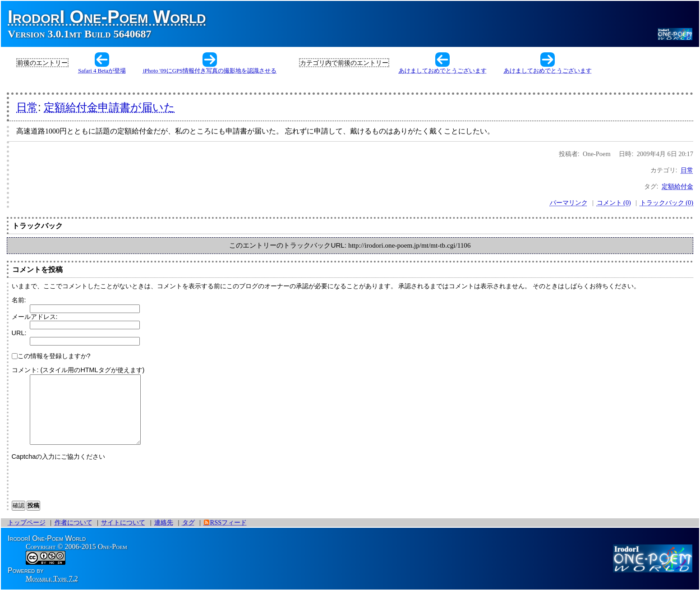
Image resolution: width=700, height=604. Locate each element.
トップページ (27, 536)
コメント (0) (614, 203)
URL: (19, 333)
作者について (74, 536)
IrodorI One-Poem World (107, 17)
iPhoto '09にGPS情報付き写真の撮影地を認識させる (210, 71)
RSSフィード (229, 536)
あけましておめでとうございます (443, 71)
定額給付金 (677, 186)
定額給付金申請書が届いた (109, 107)
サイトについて (123, 536)
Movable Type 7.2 (52, 592)
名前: (19, 300)
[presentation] (80, 492)
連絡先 (164, 536)
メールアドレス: (35, 317)
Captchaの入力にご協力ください (59, 470)
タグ (189, 536)
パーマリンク (569, 203)
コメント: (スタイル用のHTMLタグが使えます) (78, 370)
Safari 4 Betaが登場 (102, 71)
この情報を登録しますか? (51, 356)
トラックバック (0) (667, 203)
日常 (27, 107)
